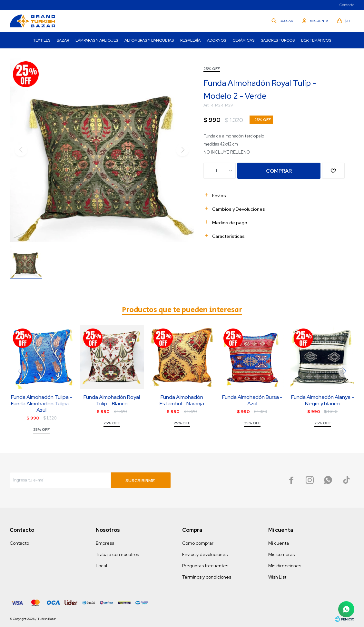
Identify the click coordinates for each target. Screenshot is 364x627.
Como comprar (198, 543)
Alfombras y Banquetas (149, 40)
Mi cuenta (279, 543)
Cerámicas (243, 40)
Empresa (105, 543)
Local (101, 566)
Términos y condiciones (207, 577)
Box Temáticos (316, 40)
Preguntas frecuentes (205, 566)
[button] (345, 371)
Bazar (63, 40)
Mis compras (281, 554)
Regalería (190, 40)
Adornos (216, 40)
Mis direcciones (285, 566)
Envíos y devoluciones (205, 554)
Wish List (277, 577)
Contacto (347, 5)
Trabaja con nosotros (117, 554)
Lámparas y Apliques (97, 40)
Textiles (42, 40)
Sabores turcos (278, 40)
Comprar (279, 171)
